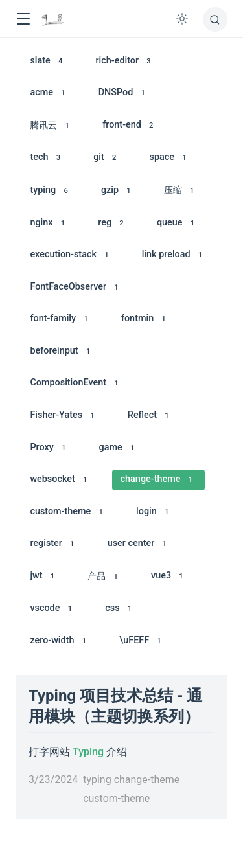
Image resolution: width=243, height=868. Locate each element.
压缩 (181, 191)
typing (51, 191)
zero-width (60, 641)
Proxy (50, 448)
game (119, 448)
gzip (118, 191)
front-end (130, 125)
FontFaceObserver (76, 287)
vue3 (169, 576)
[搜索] (215, 19)
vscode (53, 609)
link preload (174, 255)
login (155, 512)
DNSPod (124, 93)
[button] (23, 19)
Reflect (150, 416)
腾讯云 (52, 126)
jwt (44, 576)
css (120, 609)
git (107, 158)
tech (47, 158)
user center (139, 544)
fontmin (145, 319)
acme (50, 93)
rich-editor (126, 61)
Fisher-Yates (64, 416)
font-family (61, 319)
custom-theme (68, 512)
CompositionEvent (76, 383)
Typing (88, 752)
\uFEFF (142, 641)
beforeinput (62, 351)
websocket (60, 480)
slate (48, 61)
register (54, 544)
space (170, 158)
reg (113, 223)
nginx (49, 223)
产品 (105, 577)
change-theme (159, 480)
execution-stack (71, 255)
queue (178, 223)
